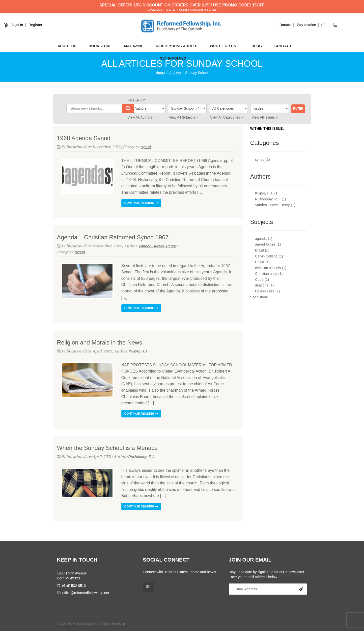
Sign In (17, 25)
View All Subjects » (183, 117)
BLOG (257, 46)
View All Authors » (141, 117)
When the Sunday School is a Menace (107, 448)
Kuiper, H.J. (139, 351)
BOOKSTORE (100, 46)
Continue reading (141, 203)
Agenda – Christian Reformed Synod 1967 (113, 237)
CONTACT (283, 46)
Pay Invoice (307, 25)
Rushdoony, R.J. (142, 457)
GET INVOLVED (174, 58)
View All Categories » (226, 117)
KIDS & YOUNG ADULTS (176, 46)
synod (146, 147)
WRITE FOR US (225, 46)
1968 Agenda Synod (84, 138)
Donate (285, 25)
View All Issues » (265, 117)
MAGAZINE (134, 46)
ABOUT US (67, 46)
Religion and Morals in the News (100, 342)
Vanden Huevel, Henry (157, 246)
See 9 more (259, 297)
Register (35, 25)
